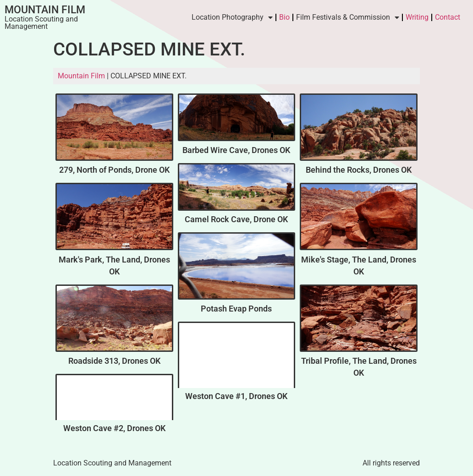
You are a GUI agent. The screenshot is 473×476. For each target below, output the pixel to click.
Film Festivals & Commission (348, 17)
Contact (448, 17)
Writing (417, 17)
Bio (284, 17)
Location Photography (232, 17)
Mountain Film (45, 10)
